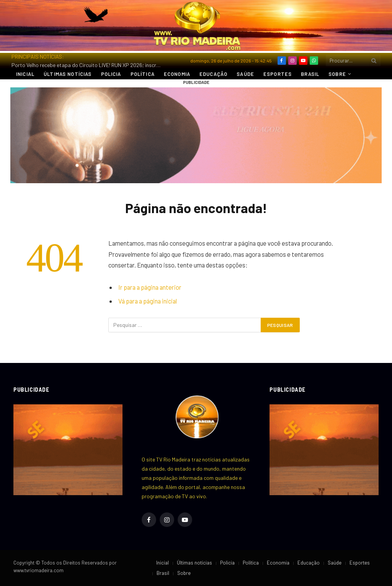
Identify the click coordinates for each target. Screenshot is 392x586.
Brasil (310, 74)
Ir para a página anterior (150, 287)
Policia (111, 74)
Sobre (337, 74)
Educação (213, 74)
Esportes (278, 74)
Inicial (25, 74)
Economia (177, 74)
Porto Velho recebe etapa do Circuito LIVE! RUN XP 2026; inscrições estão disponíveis (88, 65)
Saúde (245, 74)
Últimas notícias (68, 74)
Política (143, 74)
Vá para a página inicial (148, 301)
